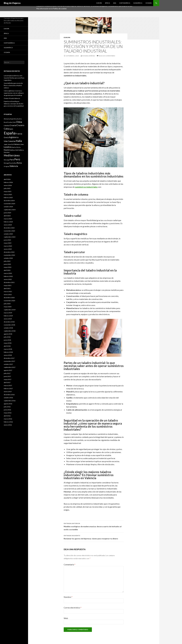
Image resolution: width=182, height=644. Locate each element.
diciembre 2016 (9, 395)
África (107, 3)
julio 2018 (7, 337)
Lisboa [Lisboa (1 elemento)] (22, 144)
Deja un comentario (107, 56)
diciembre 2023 (9, 228)
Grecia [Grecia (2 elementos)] (6, 137)
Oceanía (149, 3)
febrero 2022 (8, 276)
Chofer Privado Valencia (12, 98)
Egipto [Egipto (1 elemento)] (11, 129)
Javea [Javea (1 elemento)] (10, 144)
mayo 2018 (8, 343)
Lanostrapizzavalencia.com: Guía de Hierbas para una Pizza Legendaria (14, 78)
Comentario (70, 564)
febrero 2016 (8, 422)
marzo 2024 (8, 219)
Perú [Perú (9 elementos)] (17, 159)
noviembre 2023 (9, 231)
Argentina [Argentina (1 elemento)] (13, 119)
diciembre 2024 (9, 201)
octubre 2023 (8, 234)
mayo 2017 (8, 379)
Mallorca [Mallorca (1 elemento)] (21, 150)
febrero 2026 (8, 182)
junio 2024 (7, 213)
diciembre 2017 (9, 358)
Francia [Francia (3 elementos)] (19, 134)
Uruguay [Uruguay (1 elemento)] (7, 166)
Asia (115, 3)
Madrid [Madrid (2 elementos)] (7, 150)
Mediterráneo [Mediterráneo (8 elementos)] (12, 155)
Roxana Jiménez (89, 56)
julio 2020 (7, 304)
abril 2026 (7, 179)
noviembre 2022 (9, 255)
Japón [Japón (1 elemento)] (6, 144)
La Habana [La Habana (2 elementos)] (16, 144)
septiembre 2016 (10, 401)
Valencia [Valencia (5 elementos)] (14, 166)
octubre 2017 (8, 364)
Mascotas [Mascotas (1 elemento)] (7, 152)
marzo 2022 (8, 273)
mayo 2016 (8, 413)
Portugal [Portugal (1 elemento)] (6, 163)
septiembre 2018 (10, 331)
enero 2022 (8, 279)
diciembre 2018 (9, 322)
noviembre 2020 (9, 301)
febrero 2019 (8, 316)
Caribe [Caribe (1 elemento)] (10, 122)
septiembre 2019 (10, 310)
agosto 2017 (8, 370)
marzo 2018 (8, 349)
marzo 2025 (8, 194)
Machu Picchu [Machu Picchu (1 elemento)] (16, 147)
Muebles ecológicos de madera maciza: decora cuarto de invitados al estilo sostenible (94, 526)
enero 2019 (8, 319)
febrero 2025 (8, 198)
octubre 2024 (8, 207)
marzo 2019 (8, 313)
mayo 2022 (8, 267)
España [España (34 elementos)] (10, 133)
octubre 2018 (8, 328)
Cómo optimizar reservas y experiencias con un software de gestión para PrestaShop (14, 93)
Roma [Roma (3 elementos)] (19, 163)
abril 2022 (7, 270)
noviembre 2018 (9, 325)
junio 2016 (7, 410)
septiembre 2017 (10, 367)
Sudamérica (138, 3)
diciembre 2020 (9, 298)
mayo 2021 (8, 285)
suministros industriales (86, 187)
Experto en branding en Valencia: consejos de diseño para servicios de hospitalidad (14, 104)
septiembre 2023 (10, 237)
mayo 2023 (8, 243)
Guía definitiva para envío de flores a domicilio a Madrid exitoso (13, 85)
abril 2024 (7, 216)
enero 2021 (8, 295)
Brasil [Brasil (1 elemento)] (6, 122)
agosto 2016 (8, 404)
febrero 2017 (8, 389)
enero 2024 (8, 225)
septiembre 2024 (10, 210)
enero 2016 (8, 425)
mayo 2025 (8, 191)
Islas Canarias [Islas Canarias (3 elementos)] (10, 141)
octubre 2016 (8, 398)
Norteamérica (125, 3)
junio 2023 (7, 240)
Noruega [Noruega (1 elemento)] (7, 160)
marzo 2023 (8, 246)
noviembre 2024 (9, 204)
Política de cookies (60, 9)
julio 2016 (7, 407)
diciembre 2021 (9, 282)
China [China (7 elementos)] (19, 122)
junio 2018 (7, 340)
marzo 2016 (8, 419)
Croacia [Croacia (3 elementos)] (13, 125)
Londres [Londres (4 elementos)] (8, 147)
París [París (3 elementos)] (12, 160)
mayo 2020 (8, 307)
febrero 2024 (8, 222)
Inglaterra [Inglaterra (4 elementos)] (14, 137)
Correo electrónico (73, 608)
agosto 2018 (8, 334)
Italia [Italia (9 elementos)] (19, 141)
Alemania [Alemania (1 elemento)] (7, 119)
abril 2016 (7, 416)
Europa (99, 3)
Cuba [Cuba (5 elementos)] (6, 129)
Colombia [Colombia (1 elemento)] (7, 126)
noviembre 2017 (9, 361)
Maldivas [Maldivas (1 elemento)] (12, 150)
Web (66, 618)
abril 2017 (7, 382)
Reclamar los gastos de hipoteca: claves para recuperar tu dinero (94, 537)
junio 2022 (7, 264)
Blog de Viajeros (12, 3)
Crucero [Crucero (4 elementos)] (20, 125)
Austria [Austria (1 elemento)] (19, 119)
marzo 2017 (8, 385)
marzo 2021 (8, 291)
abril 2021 (7, 288)
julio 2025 (7, 188)
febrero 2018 (8, 352)
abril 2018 (7, 346)
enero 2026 (8, 185)
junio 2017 (7, 376)
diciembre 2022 (9, 252)
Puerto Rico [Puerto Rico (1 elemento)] (13, 163)
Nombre (68, 597)
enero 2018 (8, 355)
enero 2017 (8, 392)
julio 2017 (7, 373)
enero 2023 (8, 249)
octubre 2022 (8, 258)
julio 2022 (7, 261)
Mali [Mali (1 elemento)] (17, 150)
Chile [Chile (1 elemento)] (14, 122)
